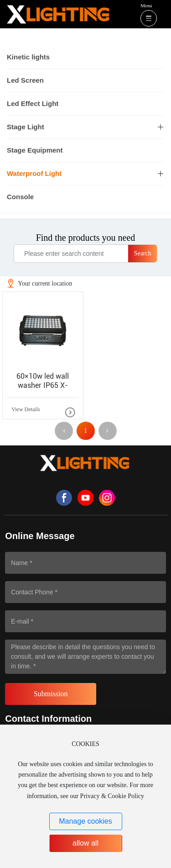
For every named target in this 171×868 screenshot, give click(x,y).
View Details (26, 409)
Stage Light (26, 127)
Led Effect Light (33, 103)
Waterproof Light (34, 173)
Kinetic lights (28, 57)
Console (20, 197)
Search (143, 253)
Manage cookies (85, 821)
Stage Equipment (35, 150)
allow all (85, 843)
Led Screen (25, 80)
